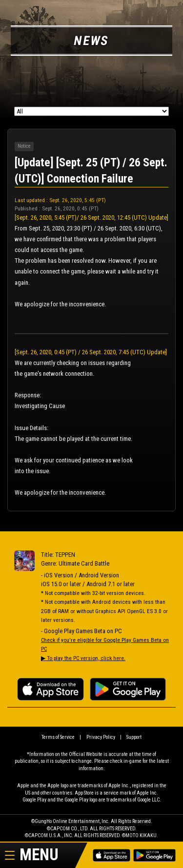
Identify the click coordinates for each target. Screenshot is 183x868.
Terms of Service (58, 737)
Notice (24, 146)
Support (134, 737)
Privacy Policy (101, 737)
